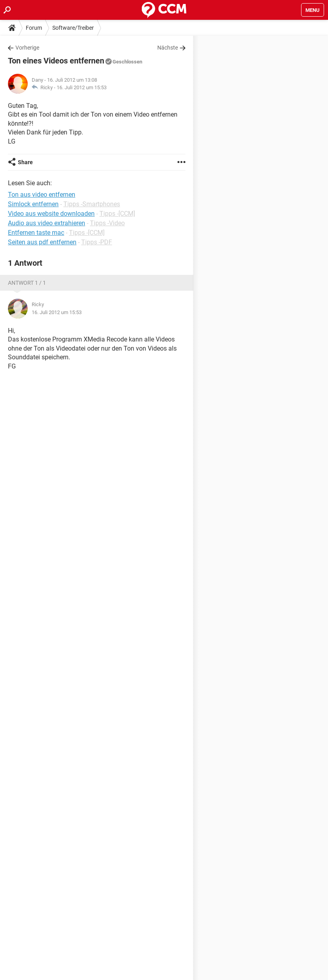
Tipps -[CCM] (117, 214)
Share (25, 162)
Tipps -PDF (97, 242)
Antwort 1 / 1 (27, 283)
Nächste (168, 48)
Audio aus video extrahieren (47, 223)
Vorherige (27, 48)
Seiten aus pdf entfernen (42, 242)
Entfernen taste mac (36, 233)
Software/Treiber (73, 28)
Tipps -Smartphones (92, 204)
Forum (34, 28)
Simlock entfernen (33, 204)
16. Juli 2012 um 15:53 (82, 87)
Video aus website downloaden (51, 214)
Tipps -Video (107, 223)
